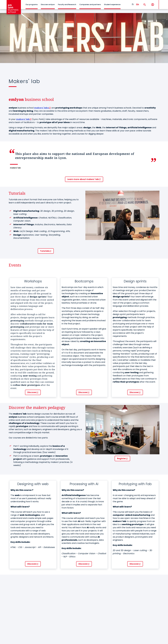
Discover (32, 392)
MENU (163, 3)
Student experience (112, 4)
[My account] (153, 5)
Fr (133, 4)
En (138, 4)
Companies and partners (90, 4)
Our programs (32, 4)
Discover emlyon (48, 4)
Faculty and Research (67, 4)
